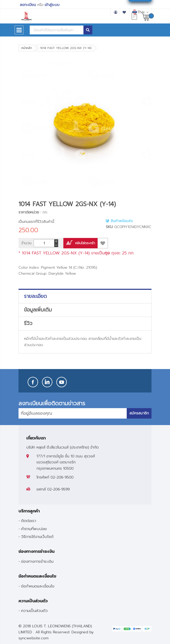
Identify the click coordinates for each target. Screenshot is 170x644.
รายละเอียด (35, 296)
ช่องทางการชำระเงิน (37, 561)
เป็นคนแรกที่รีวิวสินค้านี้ (36, 222)
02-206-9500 (62, 477)
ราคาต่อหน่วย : (30, 212)
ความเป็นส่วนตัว (34, 611)
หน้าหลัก (27, 48)
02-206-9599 (58, 489)
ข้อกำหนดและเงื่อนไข (38, 586)
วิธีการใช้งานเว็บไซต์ (37, 536)
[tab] (85, 296)
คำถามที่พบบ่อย (34, 529)
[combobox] (57, 30)
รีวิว (28, 323)
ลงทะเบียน (28, 5)
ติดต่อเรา (29, 521)
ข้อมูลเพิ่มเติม (38, 310)
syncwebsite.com (34, 638)
